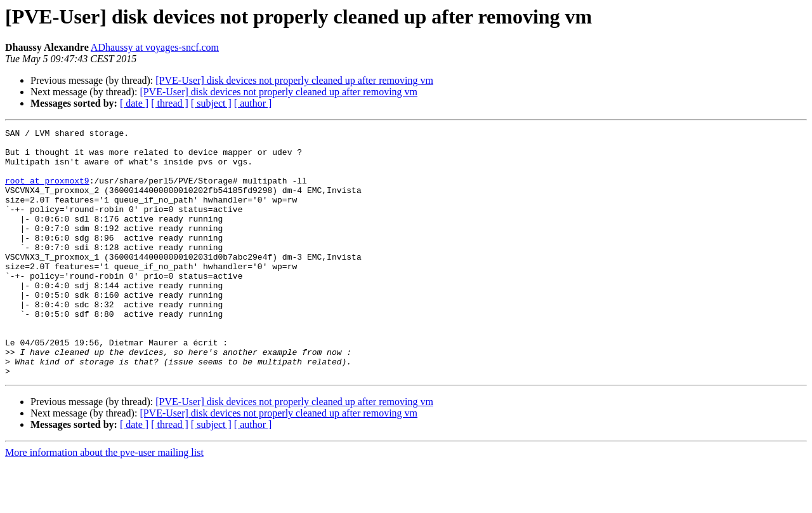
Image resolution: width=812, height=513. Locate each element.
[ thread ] (170, 103)
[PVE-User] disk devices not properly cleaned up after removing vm (294, 80)
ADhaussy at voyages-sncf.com (155, 47)
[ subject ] (211, 103)
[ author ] (253, 103)
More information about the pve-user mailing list (104, 502)
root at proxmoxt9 (47, 192)
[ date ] (134, 103)
